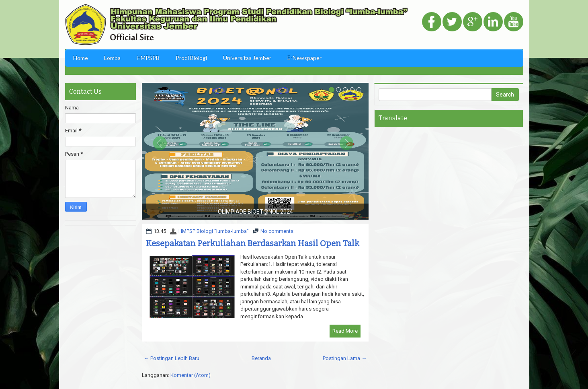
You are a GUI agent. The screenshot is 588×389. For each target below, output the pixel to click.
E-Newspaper (304, 58)
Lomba (112, 58)
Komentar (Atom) (191, 375)
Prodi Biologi (191, 58)
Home (81, 58)
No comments (277, 231)
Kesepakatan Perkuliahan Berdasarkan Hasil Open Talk (253, 243)
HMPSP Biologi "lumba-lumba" (214, 231)
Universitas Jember (247, 58)
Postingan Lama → (345, 358)
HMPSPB (148, 58)
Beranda (261, 358)
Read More (345, 331)
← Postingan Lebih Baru (172, 358)
